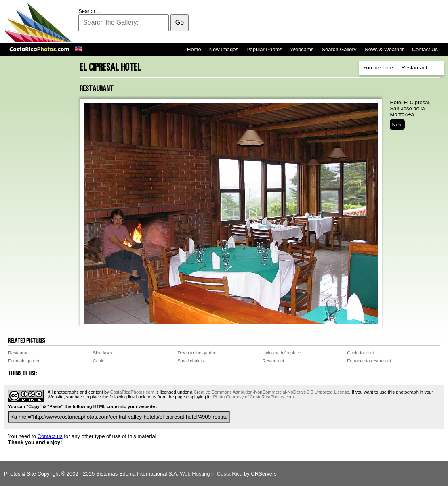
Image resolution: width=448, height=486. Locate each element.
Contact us (50, 436)
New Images (224, 49)
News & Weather (384, 49)
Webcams (302, 49)
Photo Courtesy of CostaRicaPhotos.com (253, 397)
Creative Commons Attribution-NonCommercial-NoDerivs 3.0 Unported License (271, 392)
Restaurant (19, 353)
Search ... (90, 11)
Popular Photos (264, 49)
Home (194, 49)
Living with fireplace (282, 353)
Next (397, 125)
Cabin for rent (361, 353)
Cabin (99, 361)
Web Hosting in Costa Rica (211, 474)
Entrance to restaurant (369, 361)
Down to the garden (197, 353)
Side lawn (103, 353)
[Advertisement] (297, 22)
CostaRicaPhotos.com (132, 392)
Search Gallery (339, 49)
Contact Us (425, 49)
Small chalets (191, 361)
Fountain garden (24, 361)
